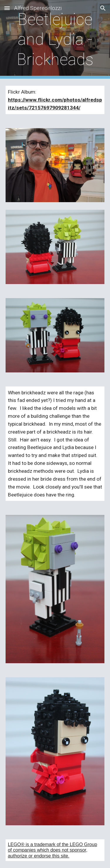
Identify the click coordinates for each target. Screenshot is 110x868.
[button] (7, 8)
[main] (55, 39)
